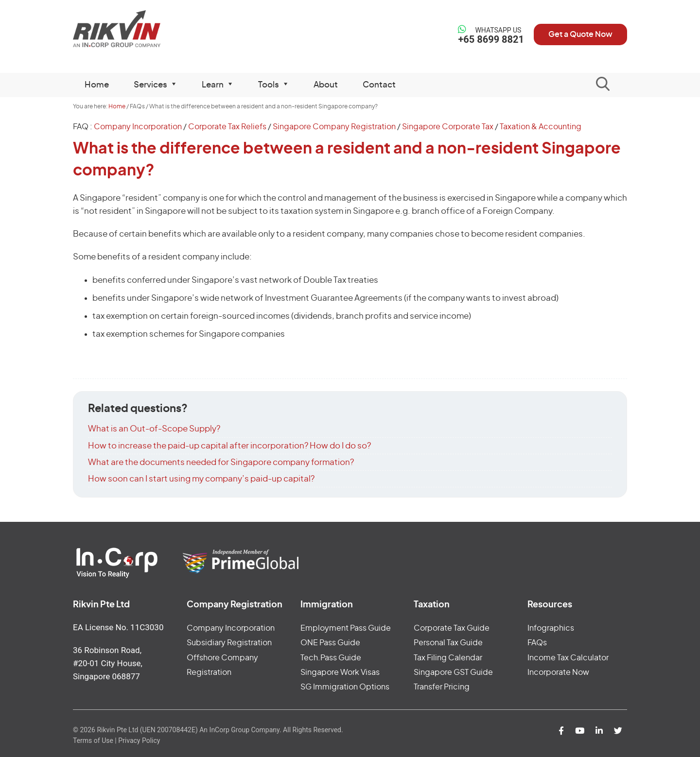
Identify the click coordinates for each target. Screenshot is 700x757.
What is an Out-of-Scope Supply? (154, 429)
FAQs (537, 643)
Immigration (327, 605)
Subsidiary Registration (229, 643)
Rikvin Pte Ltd (137, 29)
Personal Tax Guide (448, 643)
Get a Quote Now (580, 34)
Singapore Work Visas (340, 672)
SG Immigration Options (345, 687)
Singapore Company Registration (334, 127)
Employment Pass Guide (346, 628)
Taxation (432, 605)
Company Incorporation (138, 127)
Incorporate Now (558, 672)
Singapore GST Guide (453, 672)
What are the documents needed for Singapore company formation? (221, 462)
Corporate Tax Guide (452, 628)
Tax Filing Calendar (448, 658)
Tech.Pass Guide (331, 658)
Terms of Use (93, 740)
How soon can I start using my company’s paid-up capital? (201, 479)
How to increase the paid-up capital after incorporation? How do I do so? (229, 446)
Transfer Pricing (442, 687)
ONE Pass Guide (330, 643)
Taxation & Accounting (541, 127)
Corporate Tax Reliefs (227, 127)
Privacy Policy (139, 740)
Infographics (551, 628)
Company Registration (235, 605)
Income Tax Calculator (568, 658)
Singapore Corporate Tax (448, 127)
